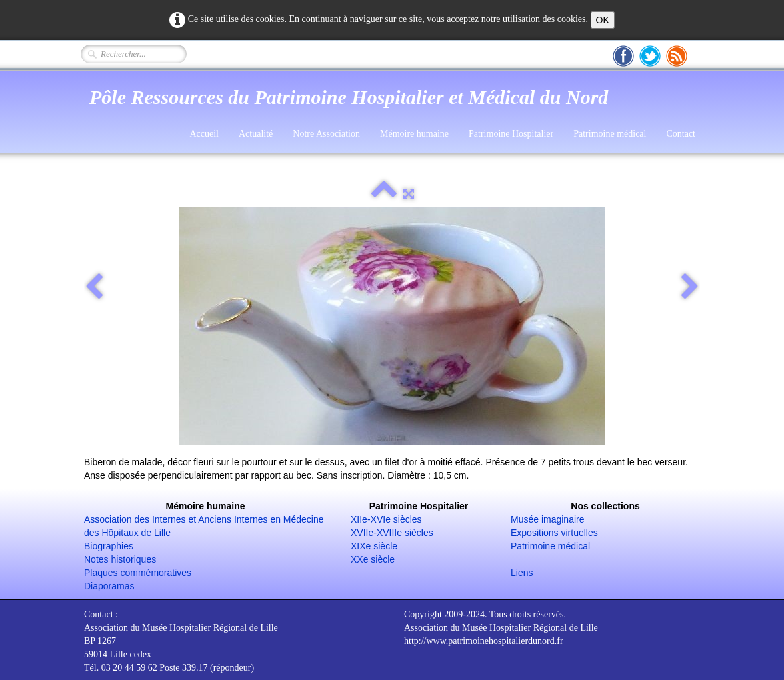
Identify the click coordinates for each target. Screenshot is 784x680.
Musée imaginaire (548, 519)
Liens (522, 573)
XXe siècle (373, 559)
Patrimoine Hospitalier (511, 134)
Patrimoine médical (610, 134)
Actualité (256, 134)
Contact (681, 134)
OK (603, 20)
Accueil (204, 134)
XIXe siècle (374, 546)
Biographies (109, 546)
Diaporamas (109, 586)
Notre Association (326, 134)
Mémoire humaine (414, 134)
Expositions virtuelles (554, 533)
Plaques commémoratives (138, 573)
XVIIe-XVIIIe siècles (392, 533)
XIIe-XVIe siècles (386, 519)
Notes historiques (120, 559)
